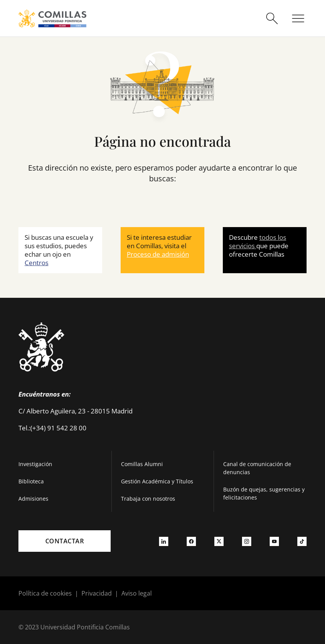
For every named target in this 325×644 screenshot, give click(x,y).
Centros (36, 263)
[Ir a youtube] (274, 541)
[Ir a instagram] (247, 541)
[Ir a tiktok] (302, 541)
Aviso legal (137, 593)
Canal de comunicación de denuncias (257, 468)
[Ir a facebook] (191, 541)
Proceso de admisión (158, 254)
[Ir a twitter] (219, 541)
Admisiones (33, 499)
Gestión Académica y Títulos (157, 481)
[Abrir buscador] (272, 18)
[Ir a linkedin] (164, 541)
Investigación (35, 464)
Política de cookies (45, 593)
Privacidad (97, 593)
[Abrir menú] (298, 18)
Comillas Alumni (142, 464)
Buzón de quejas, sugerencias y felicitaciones (264, 493)
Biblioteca (31, 481)
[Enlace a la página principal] (53, 18)
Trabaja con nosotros (148, 499)
